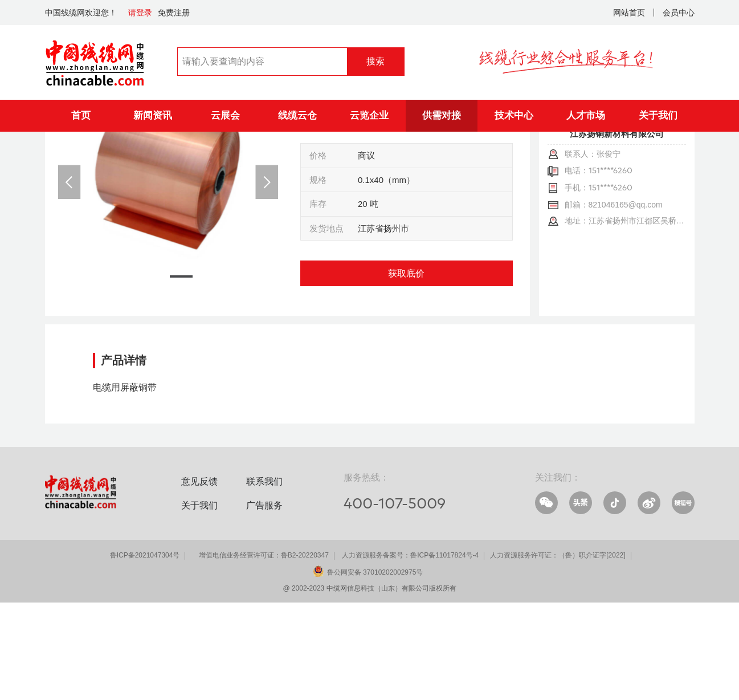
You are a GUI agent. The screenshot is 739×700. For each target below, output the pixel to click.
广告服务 (264, 603)
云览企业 (369, 115)
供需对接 (442, 115)
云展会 (225, 115)
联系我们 (264, 579)
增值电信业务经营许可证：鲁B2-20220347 (264, 653)
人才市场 (586, 115)
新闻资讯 (153, 115)
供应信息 (134, 148)
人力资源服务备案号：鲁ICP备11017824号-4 (410, 653)
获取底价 (406, 371)
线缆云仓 (297, 115)
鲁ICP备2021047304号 (145, 653)
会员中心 (679, 13)
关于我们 (658, 115)
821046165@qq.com (626, 302)
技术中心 (514, 115)
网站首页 (629, 13)
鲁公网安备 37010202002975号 (375, 670)
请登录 (140, 13)
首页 (81, 115)
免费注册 (174, 13)
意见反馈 (199, 579)
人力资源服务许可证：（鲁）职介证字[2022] (558, 653)
